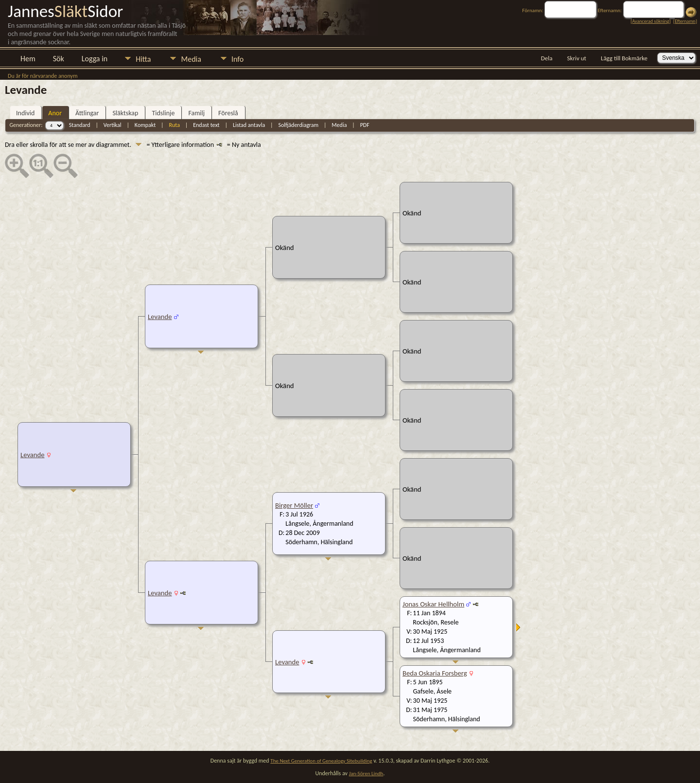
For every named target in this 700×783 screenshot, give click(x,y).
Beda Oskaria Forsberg (435, 673)
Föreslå (228, 113)
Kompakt (145, 125)
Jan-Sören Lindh (366, 774)
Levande (33, 455)
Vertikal (113, 125)
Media (191, 59)
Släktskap (125, 113)
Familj (196, 113)
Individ (25, 113)
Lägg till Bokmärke (624, 58)
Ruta (175, 125)
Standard (80, 125)
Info (237, 59)
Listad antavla (249, 125)
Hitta (143, 59)
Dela (547, 58)
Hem (28, 59)
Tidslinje (163, 113)
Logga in (95, 59)
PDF (365, 125)
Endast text (206, 125)
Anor (55, 113)
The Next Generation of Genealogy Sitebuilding (321, 761)
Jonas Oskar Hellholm (433, 604)
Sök (59, 59)
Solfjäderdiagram (298, 125)
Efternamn (685, 21)
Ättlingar (87, 113)
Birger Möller (294, 505)
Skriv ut (577, 58)
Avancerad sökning (650, 21)
